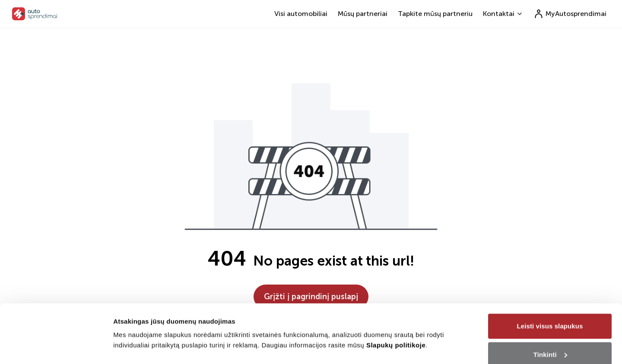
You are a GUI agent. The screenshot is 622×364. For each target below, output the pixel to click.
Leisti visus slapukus (550, 284)
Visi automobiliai (301, 14)
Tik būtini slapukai (550, 341)
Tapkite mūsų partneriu (435, 14)
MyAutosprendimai (570, 14)
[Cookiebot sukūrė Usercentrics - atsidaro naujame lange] (56, 347)
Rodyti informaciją (142, 327)
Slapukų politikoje (396, 303)
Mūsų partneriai (363, 14)
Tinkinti (550, 313)
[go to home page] (35, 14)
